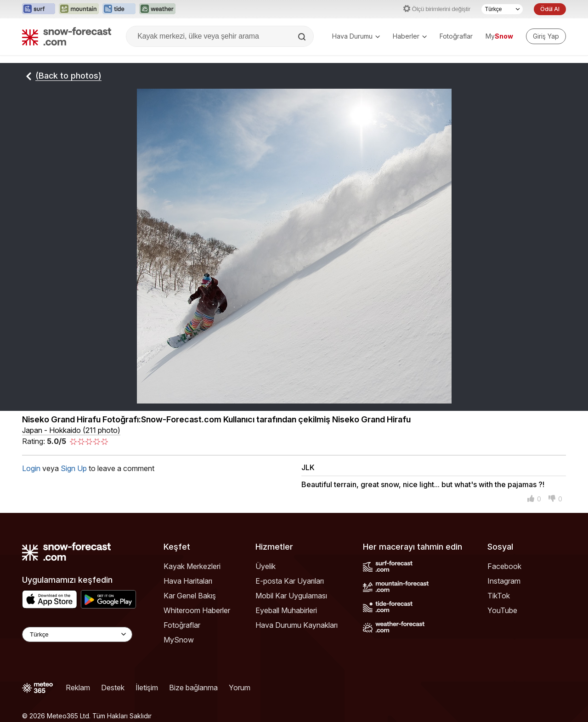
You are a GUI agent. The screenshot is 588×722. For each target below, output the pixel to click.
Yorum (240, 688)
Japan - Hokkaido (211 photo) (71, 430)
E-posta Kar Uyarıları (290, 581)
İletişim (147, 688)
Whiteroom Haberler (197, 610)
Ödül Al (550, 9)
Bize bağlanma (193, 688)
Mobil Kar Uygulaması (291, 596)
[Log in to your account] (546, 36)
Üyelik (266, 566)
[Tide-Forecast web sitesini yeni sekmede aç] (119, 9)
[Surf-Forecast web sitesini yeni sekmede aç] (39, 9)
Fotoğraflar (456, 36)
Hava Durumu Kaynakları (297, 625)
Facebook (504, 566)
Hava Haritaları (188, 581)
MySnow (179, 640)
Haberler (410, 36)
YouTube (502, 610)
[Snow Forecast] (67, 36)
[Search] (303, 37)
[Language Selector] (77, 634)
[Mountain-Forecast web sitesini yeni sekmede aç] (79, 9)
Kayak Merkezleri (192, 566)
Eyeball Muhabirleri (286, 610)
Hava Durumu (356, 36)
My (499, 36)
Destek (113, 688)
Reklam (78, 688)
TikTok (499, 596)
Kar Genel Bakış (190, 596)
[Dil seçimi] (502, 9)
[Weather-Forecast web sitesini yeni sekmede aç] (157, 9)
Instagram (504, 581)
